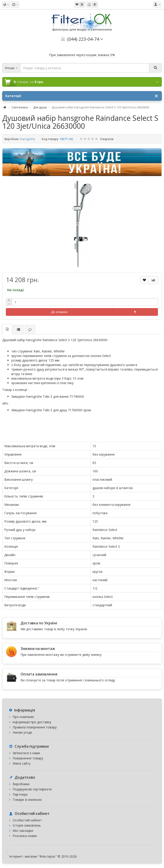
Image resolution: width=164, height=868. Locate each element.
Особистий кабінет (27, 820)
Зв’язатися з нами (26, 753)
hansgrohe (28, 139)
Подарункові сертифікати (32, 789)
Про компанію (23, 717)
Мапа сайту (22, 763)
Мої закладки (23, 831)
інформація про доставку (32, 722)
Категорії (82, 96)
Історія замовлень (27, 825)
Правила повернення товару (35, 727)
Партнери (20, 794)
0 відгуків (107, 139)
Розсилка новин (25, 836)
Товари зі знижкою (27, 800)
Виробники (21, 784)
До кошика (59, 312)
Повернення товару (28, 758)
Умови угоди (22, 732)
